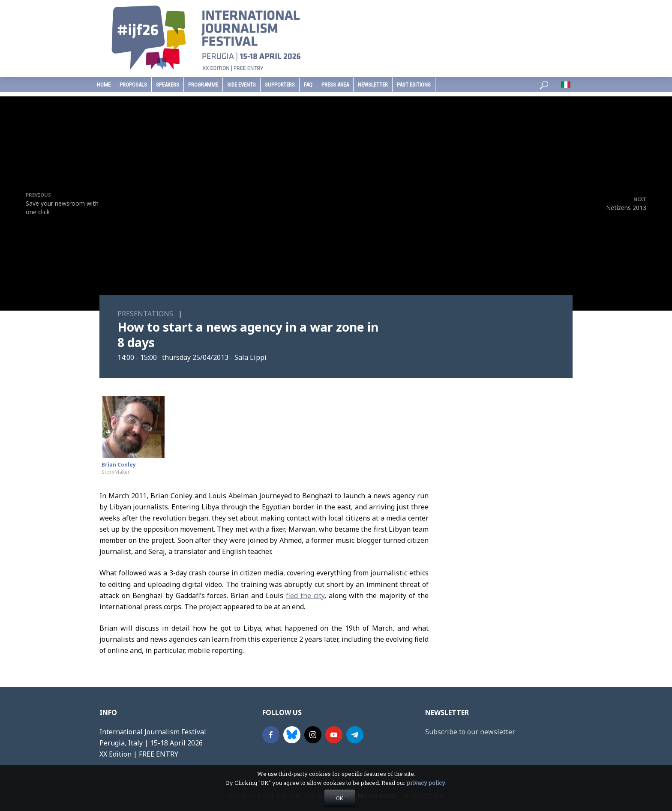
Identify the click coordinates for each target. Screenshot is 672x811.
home (104, 85)
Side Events (241, 85)
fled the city (305, 596)
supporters (280, 85)
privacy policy (426, 783)
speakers (168, 85)
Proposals (133, 85)
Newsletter (373, 85)
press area (335, 85)
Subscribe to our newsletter (470, 732)
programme (203, 85)
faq (308, 85)
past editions (414, 85)
